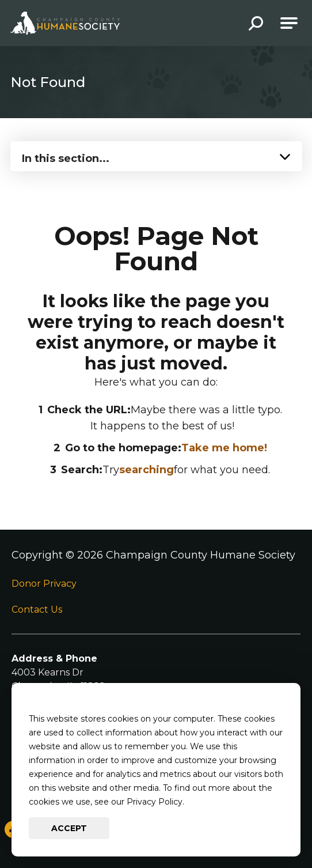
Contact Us (37, 610)
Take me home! (224, 448)
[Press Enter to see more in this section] (156, 155)
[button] (256, 24)
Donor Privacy (44, 584)
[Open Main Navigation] (289, 23)
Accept (69, 828)
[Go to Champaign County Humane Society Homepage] (65, 23)
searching (147, 470)
